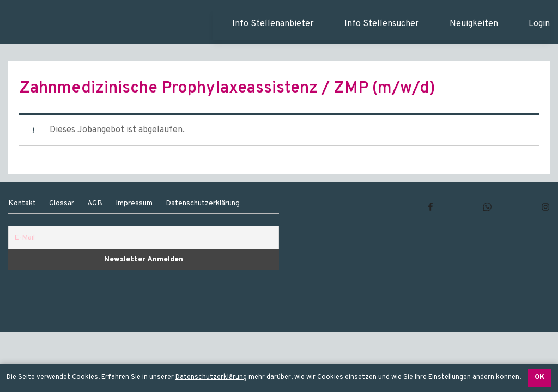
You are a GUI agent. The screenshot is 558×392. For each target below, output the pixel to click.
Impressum (134, 203)
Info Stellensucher (382, 24)
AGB (95, 203)
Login (539, 24)
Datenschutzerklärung (211, 377)
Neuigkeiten (474, 24)
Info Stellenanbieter (273, 24)
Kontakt (22, 203)
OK (539, 377)
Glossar (62, 203)
